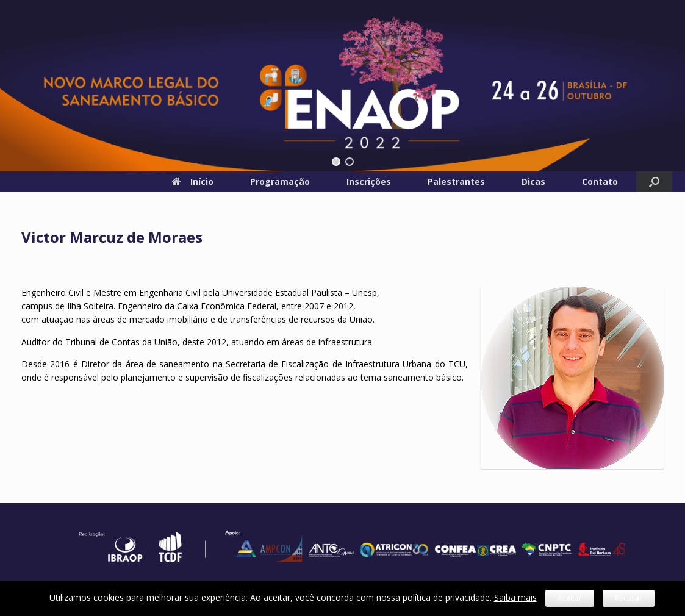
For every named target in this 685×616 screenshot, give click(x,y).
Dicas (533, 181)
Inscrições (369, 181)
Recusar (629, 598)
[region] (342, 86)
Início (193, 181)
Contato (600, 181)
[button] (336, 162)
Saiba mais (515, 597)
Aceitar (570, 598)
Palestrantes (456, 181)
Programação (280, 181)
